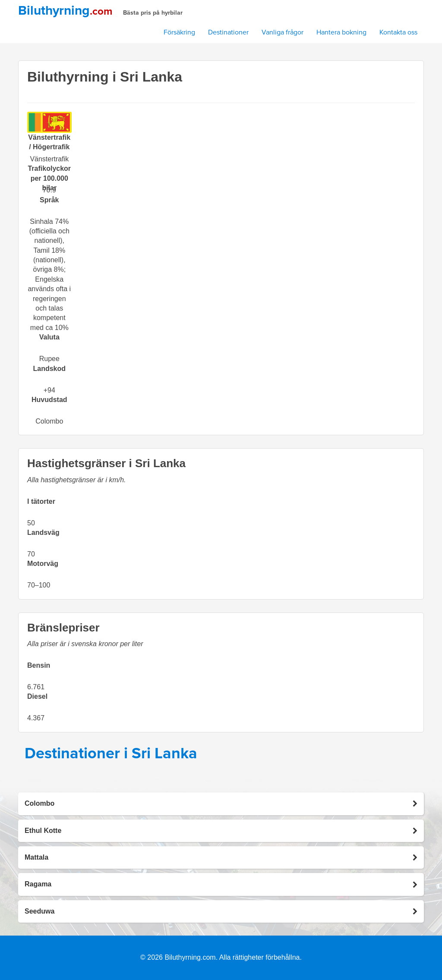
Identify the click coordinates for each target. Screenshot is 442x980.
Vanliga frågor (283, 32)
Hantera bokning (341, 32)
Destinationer (228, 32)
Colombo (49, 421)
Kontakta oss (398, 32)
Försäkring (179, 32)
